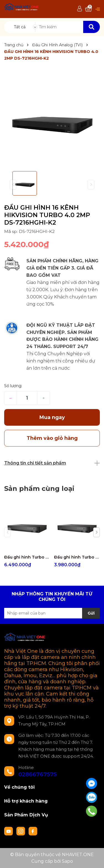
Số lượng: (13, 386)
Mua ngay (52, 417)
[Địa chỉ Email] (52, 613)
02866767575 (37, 774)
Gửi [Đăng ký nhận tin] (91, 613)
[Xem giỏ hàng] (88, 9)
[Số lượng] (27, 398)
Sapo (67, 861)
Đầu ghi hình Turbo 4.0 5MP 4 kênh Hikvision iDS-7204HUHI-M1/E (77, 557)
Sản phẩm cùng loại (39, 488)
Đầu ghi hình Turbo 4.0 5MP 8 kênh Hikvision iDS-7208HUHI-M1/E (27, 557)
